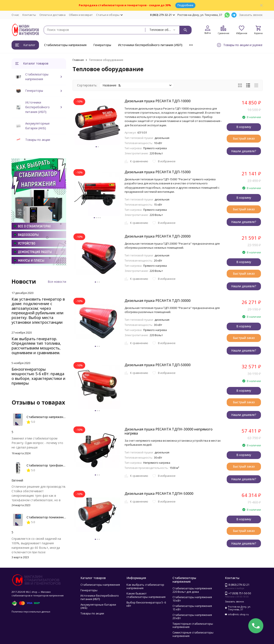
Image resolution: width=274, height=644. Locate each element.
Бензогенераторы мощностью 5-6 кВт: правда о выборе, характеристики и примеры (38, 376)
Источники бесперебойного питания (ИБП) (150, 45)
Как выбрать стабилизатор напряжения (145, 586)
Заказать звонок (251, 15)
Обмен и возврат (81, 15)
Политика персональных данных (31, 612)
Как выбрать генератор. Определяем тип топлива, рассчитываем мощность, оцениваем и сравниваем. (36, 346)
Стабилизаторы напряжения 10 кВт (192, 599)
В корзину (244, 127)
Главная (78, 60)
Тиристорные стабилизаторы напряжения (193, 625)
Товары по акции (38, 140)
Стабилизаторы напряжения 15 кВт (192, 608)
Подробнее (185, 5)
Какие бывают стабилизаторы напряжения (146, 595)
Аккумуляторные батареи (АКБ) (98, 606)
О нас (15, 15)
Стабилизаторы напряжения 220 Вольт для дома (192, 590)
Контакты (29, 15)
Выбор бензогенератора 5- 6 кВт (146, 604)
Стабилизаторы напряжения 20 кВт (192, 617)
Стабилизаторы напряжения (65, 45)
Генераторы (102, 45)
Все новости (57, 282)
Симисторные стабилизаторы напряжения (193, 634)
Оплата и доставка (52, 15)
